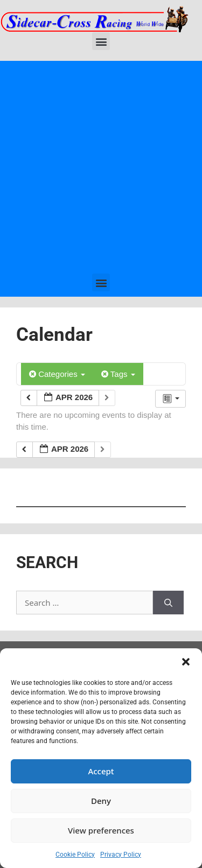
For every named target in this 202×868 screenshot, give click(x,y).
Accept (101, 771)
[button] (186, 662)
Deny (101, 801)
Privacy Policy (121, 855)
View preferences (101, 830)
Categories (57, 374)
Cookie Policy (75, 855)
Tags (118, 374)
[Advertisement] (101, 167)
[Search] (168, 603)
